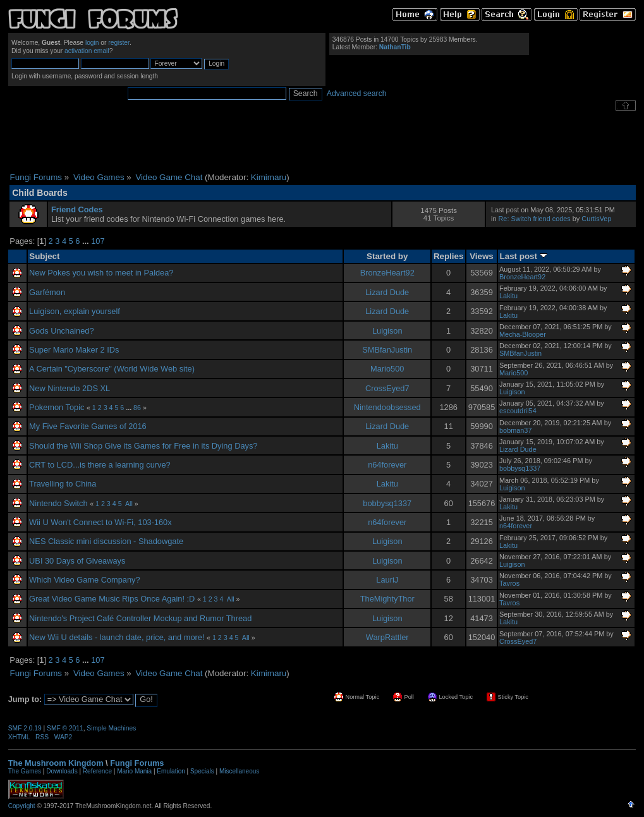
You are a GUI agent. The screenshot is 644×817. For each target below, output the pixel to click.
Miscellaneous (239, 771)
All (129, 504)
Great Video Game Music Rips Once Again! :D (112, 599)
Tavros (509, 583)
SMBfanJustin (387, 350)
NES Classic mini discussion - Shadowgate (106, 541)
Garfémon (47, 292)
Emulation (171, 771)
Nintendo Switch (58, 503)
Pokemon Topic (57, 407)
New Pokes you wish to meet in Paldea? (101, 273)
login (92, 43)
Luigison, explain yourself (75, 311)
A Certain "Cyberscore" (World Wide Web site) (112, 369)
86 (137, 408)
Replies (449, 256)
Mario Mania (134, 771)
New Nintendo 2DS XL (70, 388)
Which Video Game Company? (84, 580)
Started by (387, 256)
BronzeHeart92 (387, 273)
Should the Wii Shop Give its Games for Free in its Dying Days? (143, 446)
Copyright (22, 806)
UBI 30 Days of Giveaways (77, 561)
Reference (97, 771)
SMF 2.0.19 (25, 728)
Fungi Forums (137, 763)
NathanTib (395, 47)
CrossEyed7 (387, 388)
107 (98, 241)
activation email (87, 51)
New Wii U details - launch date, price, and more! (117, 637)
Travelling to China (63, 484)
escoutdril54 (518, 411)
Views (482, 256)
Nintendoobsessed (387, 407)
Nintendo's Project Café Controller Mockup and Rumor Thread (140, 618)
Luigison (387, 331)
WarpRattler (387, 637)
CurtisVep (596, 219)
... (87, 241)
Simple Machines (111, 728)
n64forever (387, 465)
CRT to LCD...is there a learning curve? (100, 465)
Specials (202, 771)
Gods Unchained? (61, 331)
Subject (44, 256)
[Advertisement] (322, 142)
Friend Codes (77, 209)
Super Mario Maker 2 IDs (74, 350)
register (119, 43)
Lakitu (508, 296)
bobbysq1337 (520, 468)
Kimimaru (269, 177)
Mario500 (387, 369)
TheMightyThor (387, 599)
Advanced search (357, 94)
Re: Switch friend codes (535, 219)
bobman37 (515, 430)
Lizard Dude (387, 292)
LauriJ (387, 580)
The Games (25, 771)
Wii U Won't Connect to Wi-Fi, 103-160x (100, 522)
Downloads (62, 771)
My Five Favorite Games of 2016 (88, 426)
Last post (524, 256)
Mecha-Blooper (523, 334)
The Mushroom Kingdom (56, 763)
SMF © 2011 (65, 728)
